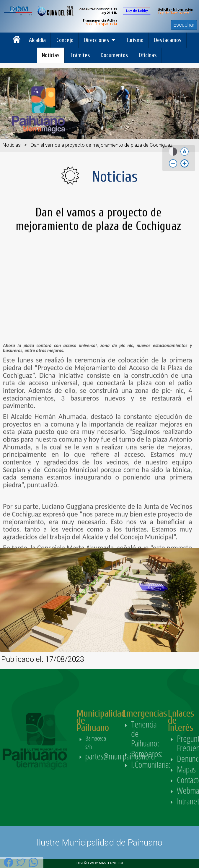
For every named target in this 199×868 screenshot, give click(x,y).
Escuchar (184, 25)
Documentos (114, 55)
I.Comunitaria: (163, 764)
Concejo (65, 40)
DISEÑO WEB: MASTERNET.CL (100, 863)
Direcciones (97, 40)
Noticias (51, 55)
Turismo (135, 40)
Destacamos (168, 40)
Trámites (80, 55)
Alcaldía (37, 40)
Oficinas (148, 55)
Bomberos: (159, 754)
